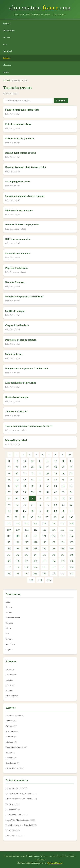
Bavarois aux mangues (17, 397)
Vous (8, 602)
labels (8, 628)
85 (24, 511)
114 (53, 530)
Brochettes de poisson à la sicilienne (24, 297)
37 (71, 473)
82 (71, 505)
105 (45, 524)
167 (26, 574)
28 (71, 467)
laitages (9, 680)
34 (48, 473)
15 (40, 461)
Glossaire (7, 65)
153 (45, 561)
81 (63, 505)
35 (56, 473)
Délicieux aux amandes (18, 239)
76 (24, 505)
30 (17, 473)
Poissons (10, 731)
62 (56, 492)
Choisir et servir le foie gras (18, 799)
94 (24, 517)
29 (9, 473)
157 (9, 567)
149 (9, 561)
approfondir (8, 51)
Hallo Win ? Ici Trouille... (17, 820)
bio (7, 634)
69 (40, 498)
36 (63, 473)
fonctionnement (13, 618)
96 (39, 517)
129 (45, 542)
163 (62, 567)
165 (9, 574)
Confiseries (11, 763)
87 (40, 511)
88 (48, 511)
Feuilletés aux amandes (18, 253)
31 (24, 473)
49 (24, 486)
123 (62, 536)
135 (26, 549)
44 (56, 480)
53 (56, 486)
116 (71, 530)
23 (32, 467)
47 (9, 486)
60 (40, 492)
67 (24, 498)
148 (72, 555)
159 (26, 567)
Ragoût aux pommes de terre (21, 153)
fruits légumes (12, 696)
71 (56, 498)
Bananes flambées (15, 282)
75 (17, 505)
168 (36, 574)
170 (54, 574)
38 (9, 480)
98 (55, 517)
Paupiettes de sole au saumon (21, 340)
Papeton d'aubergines (17, 268)
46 (71, 480)
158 (18, 567)
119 (26, 536)
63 (63, 492)
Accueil (6, 24)
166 (18, 574)
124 (71, 536)
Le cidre (10, 804)
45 (63, 480)
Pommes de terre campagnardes (22, 225)
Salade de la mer (14, 354)
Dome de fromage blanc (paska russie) (26, 167)
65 (9, 498)
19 (71, 461)
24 (40, 467)
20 (9, 467)
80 (56, 505)
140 (72, 549)
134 (18, 549)
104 (36, 524)
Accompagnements (14, 747)
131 (62, 542)
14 (32, 461)
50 (32, 486)
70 (48, 498)
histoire (9, 639)
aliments (6, 37)
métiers (9, 612)
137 (45, 549)
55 (71, 486)
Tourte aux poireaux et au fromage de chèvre (29, 426)
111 (27, 530)
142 (18, 555)
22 (24, 467)
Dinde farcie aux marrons (19, 210)
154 (54, 561)
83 (9, 511)
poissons (10, 685)
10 (69, 455)
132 (72, 542)
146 (54, 555)
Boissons (10, 669)
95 (32, 517)
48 (17, 486)
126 (18, 542)
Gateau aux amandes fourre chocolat (25, 196)
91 (71, 511)
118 (17, 536)
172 (72, 574)
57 (17, 492)
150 (18, 561)
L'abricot (10, 830)
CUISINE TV (12, 836)
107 (62, 524)
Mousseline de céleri (16, 440)
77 (32, 505)
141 (9, 555)
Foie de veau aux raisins (18, 124)
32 (32, 473)
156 (72, 561)
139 (62, 549)
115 (62, 530)
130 (54, 542)
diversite (10, 607)
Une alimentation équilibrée (18, 793)
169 (45, 574)
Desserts (10, 758)
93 (16, 517)
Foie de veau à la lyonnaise (19, 138)
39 (17, 480)
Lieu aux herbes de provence (20, 383)
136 (36, 549)
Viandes (9, 742)
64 (71, 492)
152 (36, 561)
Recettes (6, 58)
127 (26, 542)
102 (18, 524)
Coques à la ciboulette (17, 325)
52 (48, 486)
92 (8, 517)
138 (54, 549)
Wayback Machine (55, 863)
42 (40, 480)
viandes (9, 690)
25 (48, 467)
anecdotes (10, 644)
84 (17, 511)
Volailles (10, 737)
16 (48, 461)
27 (63, 467)
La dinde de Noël (14, 815)
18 (63, 461)
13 (24, 461)
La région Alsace (13, 788)
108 (72, 524)
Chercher (61, 101)
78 (40, 505)
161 (45, 567)
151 (26, 561)
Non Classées (12, 768)
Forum (6, 72)
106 (54, 524)
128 (36, 542)
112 (36, 530)
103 (26, 524)
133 (9, 549)
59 (32, 492)
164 (72, 567)
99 (63, 517)
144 (36, 555)
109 (9, 530)
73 (71, 498)
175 (49, 580)
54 (63, 486)
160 (36, 567)
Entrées (9, 721)
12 (17, 461)
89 (56, 511)
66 (17, 498)
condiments (11, 675)
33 (40, 473)
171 (62, 574)
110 (18, 530)
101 (9, 524)
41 (32, 480)
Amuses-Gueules (13, 715)
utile (5, 44)
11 (9, 461)
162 (54, 567)
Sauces (9, 752)
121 (44, 536)
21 (17, 467)
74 (9, 505)
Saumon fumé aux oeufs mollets (22, 110)
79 (48, 505)
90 (63, 511)
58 (24, 492)
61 (48, 492)
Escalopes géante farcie (18, 181)
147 (62, 555)
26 (56, 467)
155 (62, 561)
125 (9, 542)
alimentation (8, 31)
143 (26, 555)
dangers (9, 623)
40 (24, 480)
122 (53, 536)
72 (63, 498)
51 (40, 486)
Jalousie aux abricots (16, 411)
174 (40, 580)
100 (71, 517)
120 (35, 536)
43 (48, 480)
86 (32, 511)
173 (31, 580)
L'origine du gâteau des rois (18, 825)
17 (56, 461)
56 (9, 492)
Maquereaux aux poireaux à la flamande (27, 368)
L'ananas (10, 809)
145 (45, 555)
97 (47, 517)
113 (44, 530)
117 (9, 536)
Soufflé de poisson (15, 311)
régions (9, 649)
